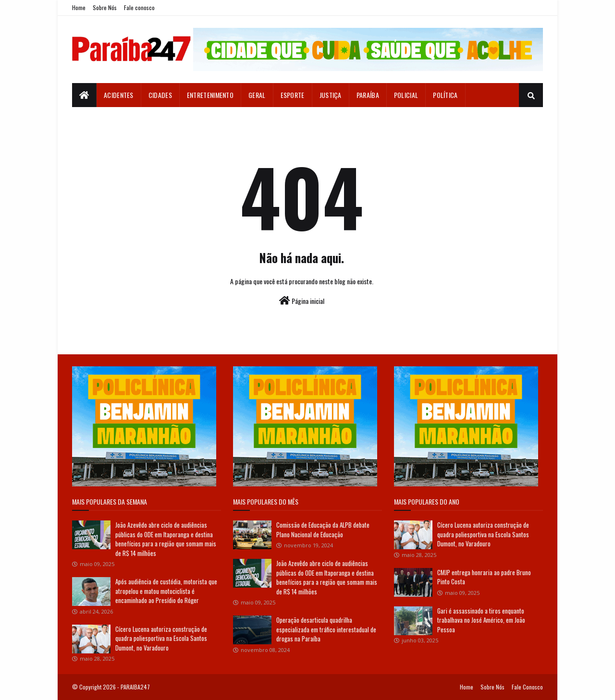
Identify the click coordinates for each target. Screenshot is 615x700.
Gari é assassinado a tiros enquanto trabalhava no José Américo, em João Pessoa (481, 620)
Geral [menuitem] (257, 95)
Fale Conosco (527, 687)
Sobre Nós (105, 7)
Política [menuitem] (445, 95)
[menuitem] (84, 95)
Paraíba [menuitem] (368, 95)
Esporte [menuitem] (293, 95)
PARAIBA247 (135, 687)
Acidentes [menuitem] (119, 95)
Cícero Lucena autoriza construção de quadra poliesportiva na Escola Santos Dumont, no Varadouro (161, 638)
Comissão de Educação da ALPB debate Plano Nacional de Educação (323, 530)
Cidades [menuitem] (160, 95)
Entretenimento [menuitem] (210, 95)
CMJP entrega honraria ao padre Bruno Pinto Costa (484, 577)
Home (79, 7)
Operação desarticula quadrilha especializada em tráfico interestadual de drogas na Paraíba (326, 629)
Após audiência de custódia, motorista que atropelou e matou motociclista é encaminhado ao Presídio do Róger (166, 591)
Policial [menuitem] (406, 95)
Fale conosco (139, 7)
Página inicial (302, 301)
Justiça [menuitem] (331, 95)
